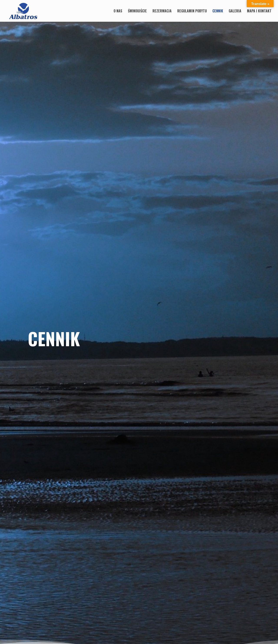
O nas (118, 11)
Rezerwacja (162, 11)
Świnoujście (137, 11)
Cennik (218, 11)
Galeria (235, 11)
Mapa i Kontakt (259, 11)
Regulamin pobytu (192, 11)
